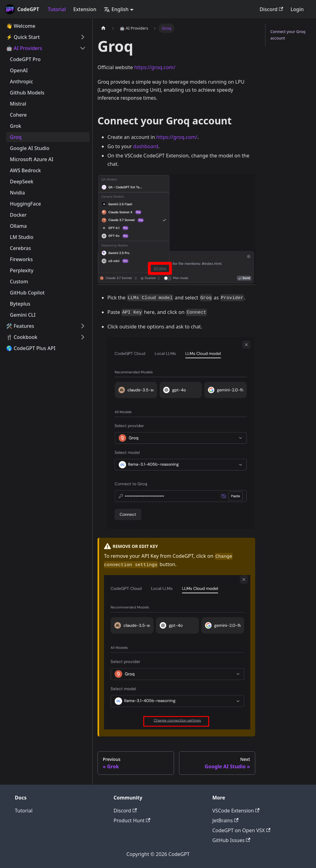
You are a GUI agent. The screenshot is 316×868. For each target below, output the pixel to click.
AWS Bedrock (25, 170)
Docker (18, 215)
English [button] (116, 9)
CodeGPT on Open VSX (241, 830)
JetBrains (225, 820)
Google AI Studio (30, 148)
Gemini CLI (23, 315)
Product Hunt (132, 820)
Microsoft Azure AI (32, 159)
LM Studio (22, 237)
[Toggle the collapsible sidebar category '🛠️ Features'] (83, 326)
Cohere (18, 115)
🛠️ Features (20, 326)
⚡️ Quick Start (23, 37)
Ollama (18, 226)
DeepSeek (22, 182)
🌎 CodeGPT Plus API (31, 348)
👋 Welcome (21, 26)
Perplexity (22, 270)
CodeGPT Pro (25, 59)
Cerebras (20, 248)
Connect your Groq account (288, 35)
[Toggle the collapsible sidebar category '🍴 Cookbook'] (83, 337)
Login (297, 9)
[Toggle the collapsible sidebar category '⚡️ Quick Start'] (83, 37)
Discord (271, 9)
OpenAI (19, 70)
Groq (16, 137)
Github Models (27, 93)
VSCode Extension (236, 811)
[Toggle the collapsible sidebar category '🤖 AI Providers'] (83, 48)
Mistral (18, 104)
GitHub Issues (231, 840)
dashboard (146, 146)
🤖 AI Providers (24, 48)
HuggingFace (25, 204)
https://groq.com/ (155, 67)
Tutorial (57, 9)
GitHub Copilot (27, 293)
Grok (16, 126)
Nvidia (17, 193)
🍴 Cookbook (22, 337)
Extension (85, 9)
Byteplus (20, 304)
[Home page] (103, 28)
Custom (19, 282)
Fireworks (21, 259)
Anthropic (21, 81)
